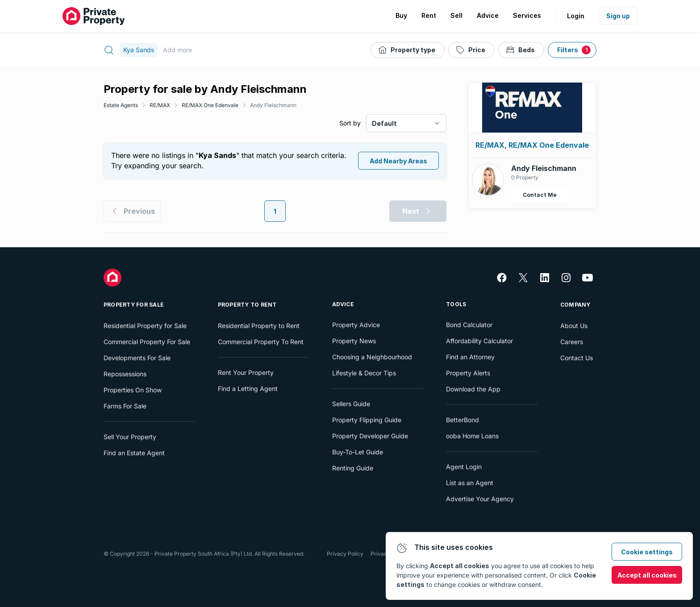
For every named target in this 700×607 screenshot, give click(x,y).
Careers (572, 342)
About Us (574, 326)
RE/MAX (160, 105)
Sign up (618, 16)
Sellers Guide (351, 404)
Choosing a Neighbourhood (372, 357)
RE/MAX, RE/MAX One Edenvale (532, 145)
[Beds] (521, 50)
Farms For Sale (125, 406)
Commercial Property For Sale (147, 342)
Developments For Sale (137, 358)
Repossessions (125, 374)
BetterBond (462, 420)
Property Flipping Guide (367, 420)
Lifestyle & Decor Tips (364, 373)
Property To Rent (247, 305)
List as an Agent (470, 483)
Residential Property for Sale (145, 326)
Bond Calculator (469, 325)
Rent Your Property (246, 372)
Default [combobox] (384, 123)
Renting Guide (353, 468)
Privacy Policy (345, 554)
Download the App (473, 389)
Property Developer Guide (370, 436)
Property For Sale (134, 305)
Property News (354, 341)
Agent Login (464, 467)
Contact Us (577, 358)
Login (576, 16)
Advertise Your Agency (480, 499)
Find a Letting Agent (248, 389)
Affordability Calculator (479, 341)
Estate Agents (121, 105)
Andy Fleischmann (273, 105)
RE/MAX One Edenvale (210, 105)
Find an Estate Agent (134, 453)
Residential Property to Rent (259, 326)
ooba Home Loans (472, 436)
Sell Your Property (130, 437)
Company (575, 305)
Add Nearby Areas (398, 161)
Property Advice (356, 325)
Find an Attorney (470, 357)
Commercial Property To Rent (261, 342)
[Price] (471, 50)
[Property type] (408, 50)
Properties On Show (133, 390)
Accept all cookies (647, 575)
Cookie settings (647, 552)
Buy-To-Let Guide (358, 452)
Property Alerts (468, 373)
